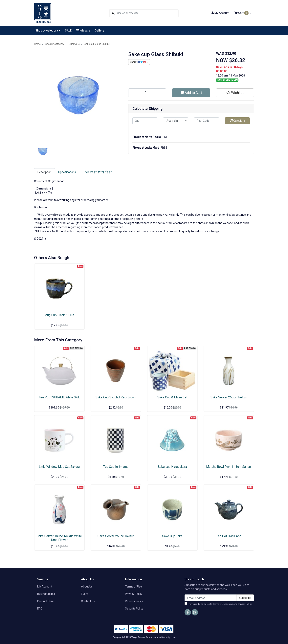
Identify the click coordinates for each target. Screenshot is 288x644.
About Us (87, 587)
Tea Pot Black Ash (229, 536)
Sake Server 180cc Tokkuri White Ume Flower (59, 538)
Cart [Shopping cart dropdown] (242, 13)
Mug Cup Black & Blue (59, 315)
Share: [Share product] (138, 62)
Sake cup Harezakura (172, 467)
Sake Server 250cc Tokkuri (116, 536)
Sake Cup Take (172, 536)
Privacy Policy (134, 594)
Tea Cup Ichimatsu (116, 467)
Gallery (99, 31)
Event (85, 594)
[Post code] (207, 121)
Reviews (97, 172)
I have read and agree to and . (218, 604)
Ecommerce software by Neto (161, 637)
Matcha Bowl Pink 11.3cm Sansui (229, 467)
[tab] (44, 172)
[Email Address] (210, 598)
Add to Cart (191, 93)
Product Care (45, 601)
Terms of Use (133, 587)
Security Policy (134, 609)
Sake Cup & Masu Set (172, 397)
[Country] (176, 121)
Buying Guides (46, 594)
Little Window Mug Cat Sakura (59, 467)
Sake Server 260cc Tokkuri (229, 397)
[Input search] (148, 13)
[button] (235, 93)
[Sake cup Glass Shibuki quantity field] (147, 93)
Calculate (237, 121)
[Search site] (113, 13)
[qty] (145, 121)
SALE (68, 31)
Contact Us (88, 601)
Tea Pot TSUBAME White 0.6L (59, 397)
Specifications (67, 172)
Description (44, 172)
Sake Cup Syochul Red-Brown (116, 397)
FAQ (40, 609)
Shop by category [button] (47, 31)
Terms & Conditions (223, 604)
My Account (45, 587)
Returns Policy (134, 601)
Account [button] (220, 13)
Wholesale (83, 31)
